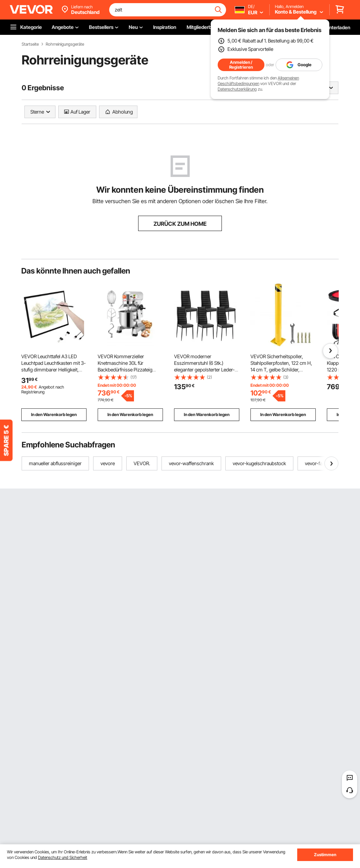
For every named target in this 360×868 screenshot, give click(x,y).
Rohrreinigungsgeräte (65, 44)
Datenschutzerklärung (237, 89)
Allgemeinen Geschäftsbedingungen (258, 81)
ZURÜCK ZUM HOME (180, 224)
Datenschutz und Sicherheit (63, 857)
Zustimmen (325, 855)
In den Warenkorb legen (54, 414)
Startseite (30, 44)
